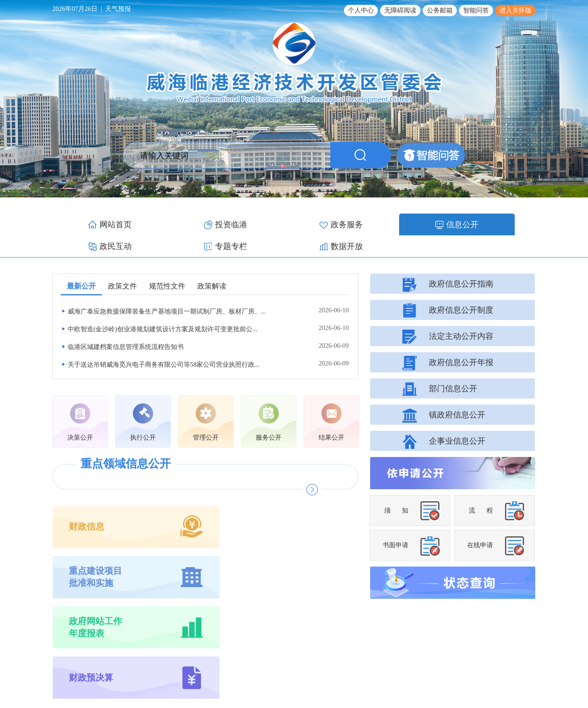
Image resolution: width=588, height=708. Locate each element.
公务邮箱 (440, 10)
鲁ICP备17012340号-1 (419, 674)
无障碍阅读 (400, 10)
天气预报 (118, 9)
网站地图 (524, 654)
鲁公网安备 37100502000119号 (494, 674)
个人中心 (361, 10)
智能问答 (476, 10)
